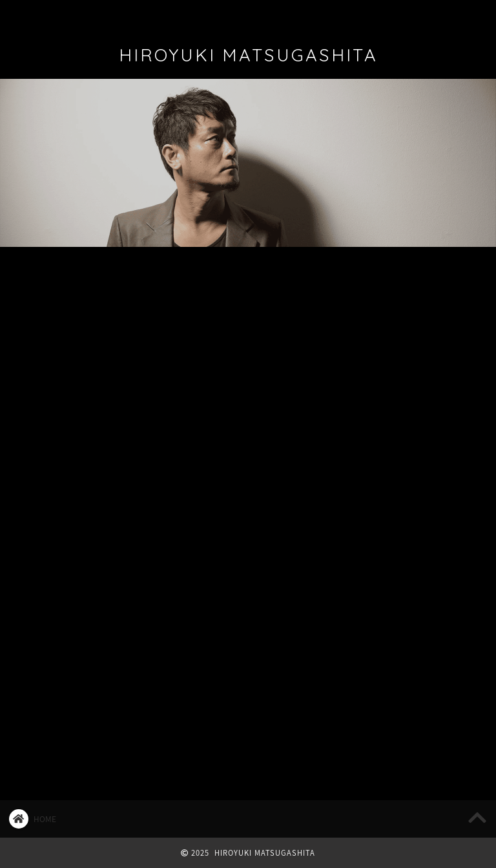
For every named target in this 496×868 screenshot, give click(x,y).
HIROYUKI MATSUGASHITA (248, 55)
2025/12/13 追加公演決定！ (408, 353)
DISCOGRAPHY (184, 16)
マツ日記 (207, 279)
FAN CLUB (263, 16)
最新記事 (45, 279)
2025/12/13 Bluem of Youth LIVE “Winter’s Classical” (409, 400)
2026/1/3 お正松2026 (394, 312)
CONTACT (333, 16)
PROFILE (100, 16)
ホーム (38, 16)
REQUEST (409, 16)
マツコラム (287, 279)
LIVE (126, 279)
